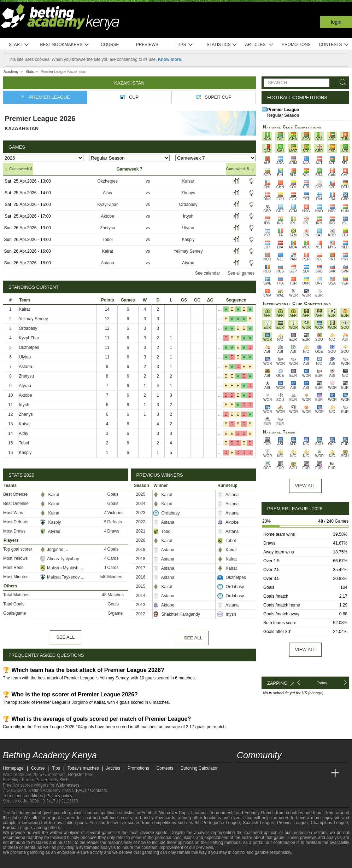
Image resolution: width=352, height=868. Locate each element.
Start (19, 45)
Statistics (222, 45)
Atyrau (188, 263)
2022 (141, 522)
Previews (147, 45)
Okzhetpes (108, 181)
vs (148, 181)
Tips (185, 45)
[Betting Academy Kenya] (243, 773)
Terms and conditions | (25, 796)
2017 (141, 568)
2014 (141, 596)
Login (336, 22)
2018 (141, 559)
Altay (108, 193)
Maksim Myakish (60, 568)
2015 (141, 586)
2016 (141, 577)
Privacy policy (59, 796)
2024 (141, 504)
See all (65, 637)
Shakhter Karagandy (177, 614)
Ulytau (188, 228)
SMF (64, 780)
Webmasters (67, 785)
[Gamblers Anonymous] (64, 862)
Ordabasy (188, 205)
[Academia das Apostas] (256, 773)
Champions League (329, 823)
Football (149, 813)
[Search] (341, 83)
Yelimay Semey (188, 251)
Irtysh (188, 216)
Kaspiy (188, 240)
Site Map (11, 780)
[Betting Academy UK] (322, 773)
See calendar (208, 273)
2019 (141, 550)
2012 (141, 614)
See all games (241, 273)
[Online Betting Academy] (282, 773)
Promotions (296, 45)
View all (305, 649)
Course (110, 45)
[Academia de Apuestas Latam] (309, 773)
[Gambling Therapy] (55, 862)
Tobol (108, 240)
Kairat (108, 251)
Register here (81, 775)
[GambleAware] (21, 862)
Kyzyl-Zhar (108, 205)
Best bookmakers (64, 45)
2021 (141, 531)
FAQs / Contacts (91, 791)
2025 (141, 494)
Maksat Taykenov (60, 577)
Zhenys (188, 193)
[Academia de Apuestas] (295, 773)
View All (305, 486)
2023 (141, 513)
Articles (259, 45)
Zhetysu (108, 228)
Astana (108, 263)
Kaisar (188, 181)
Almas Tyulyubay (60, 559)
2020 (141, 540)
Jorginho (52, 550)
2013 (141, 605)
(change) (316, 693)
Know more (169, 59)
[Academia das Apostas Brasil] (269, 773)
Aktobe (108, 216)
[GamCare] (45, 862)
